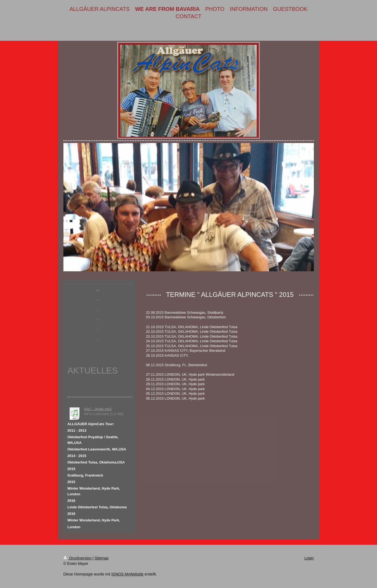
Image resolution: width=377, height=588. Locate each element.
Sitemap (102, 558)
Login (309, 558)
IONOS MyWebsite (127, 574)
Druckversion (78, 558)
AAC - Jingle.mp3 (98, 409)
